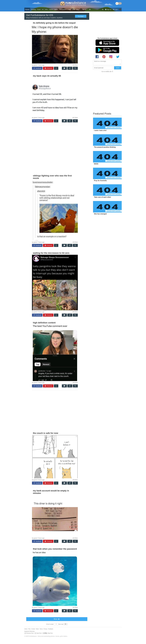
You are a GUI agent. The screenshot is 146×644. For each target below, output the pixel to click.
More (57, 619)
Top (84, 9)
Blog (78, 9)
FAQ (29, 629)
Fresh (39, 9)
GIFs (46, 9)
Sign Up (108, 9)
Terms (41, 629)
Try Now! (81, 16)
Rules (37, 629)
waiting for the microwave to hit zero (51, 253)
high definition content (44, 323)
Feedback (51, 629)
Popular (27, 9)
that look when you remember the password (55, 549)
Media (56, 9)
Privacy (45, 629)
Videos (51, 9)
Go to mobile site (107, 71)
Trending (33, 9)
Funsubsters (63, 9)
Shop (69, 9)
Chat (73, 9)
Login (115, 9)
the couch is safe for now (46, 433)
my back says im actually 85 (47, 76)
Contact (33, 629)
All (43, 9)
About (26, 629)
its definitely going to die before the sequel (54, 23)
